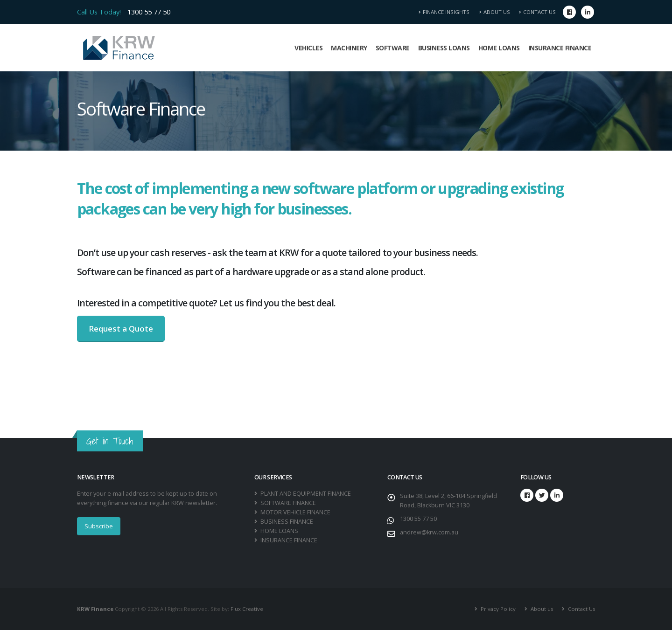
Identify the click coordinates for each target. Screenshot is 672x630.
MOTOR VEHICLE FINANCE (295, 512)
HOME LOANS (279, 531)
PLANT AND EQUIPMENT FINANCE (305, 494)
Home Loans (499, 48)
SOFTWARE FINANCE (287, 503)
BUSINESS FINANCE (286, 522)
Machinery (349, 48)
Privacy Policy (497, 609)
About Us (495, 12)
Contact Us (537, 12)
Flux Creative (247, 609)
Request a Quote (121, 329)
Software (393, 48)
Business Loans (444, 48)
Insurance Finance (560, 48)
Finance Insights (447, 12)
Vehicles (308, 48)
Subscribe (99, 526)
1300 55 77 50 (149, 12)
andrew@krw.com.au (429, 532)
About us (541, 609)
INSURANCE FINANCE (288, 540)
